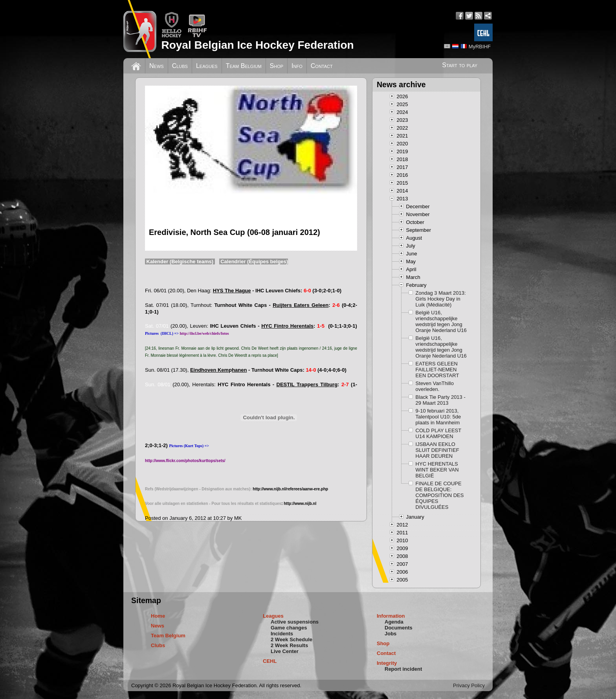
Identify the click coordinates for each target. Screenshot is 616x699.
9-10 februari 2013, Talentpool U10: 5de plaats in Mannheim (438, 417)
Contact (322, 66)
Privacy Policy (469, 685)
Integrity (387, 663)
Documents (399, 628)
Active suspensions (295, 622)
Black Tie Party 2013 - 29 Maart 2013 (441, 400)
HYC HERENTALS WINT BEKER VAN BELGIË (437, 470)
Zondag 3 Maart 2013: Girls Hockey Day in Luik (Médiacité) (441, 299)
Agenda (394, 622)
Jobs (390, 634)
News (157, 66)
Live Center (285, 651)
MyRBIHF (480, 47)
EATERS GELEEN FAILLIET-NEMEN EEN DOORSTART (437, 370)
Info (297, 66)
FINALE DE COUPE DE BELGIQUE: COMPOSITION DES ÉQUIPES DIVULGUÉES (440, 495)
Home (158, 616)
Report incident (403, 669)
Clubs (180, 66)
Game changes (289, 628)
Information (391, 616)
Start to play (460, 65)
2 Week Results (289, 645)
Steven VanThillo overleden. (435, 386)
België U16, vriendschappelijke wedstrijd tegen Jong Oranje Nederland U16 (441, 321)
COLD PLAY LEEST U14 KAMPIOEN (438, 433)
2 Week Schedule (291, 639)
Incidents (282, 634)
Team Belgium (244, 66)
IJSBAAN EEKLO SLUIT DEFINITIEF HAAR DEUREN (437, 450)
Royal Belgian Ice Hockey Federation (257, 45)
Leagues (207, 66)
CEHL (270, 661)
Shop (277, 66)
